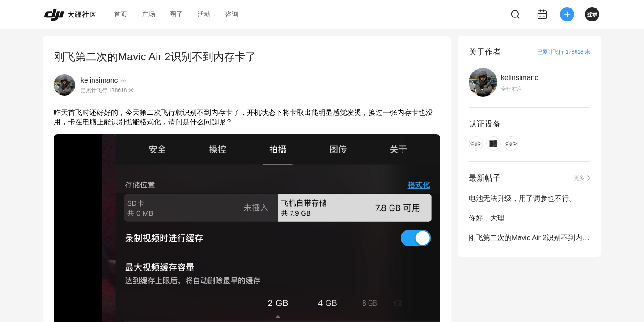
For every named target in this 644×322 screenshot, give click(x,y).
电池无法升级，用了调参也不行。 (522, 198)
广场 (148, 14)
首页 (121, 14)
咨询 (232, 14)
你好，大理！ (490, 218)
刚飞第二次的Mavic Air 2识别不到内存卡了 (530, 238)
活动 (204, 14)
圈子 (176, 14)
